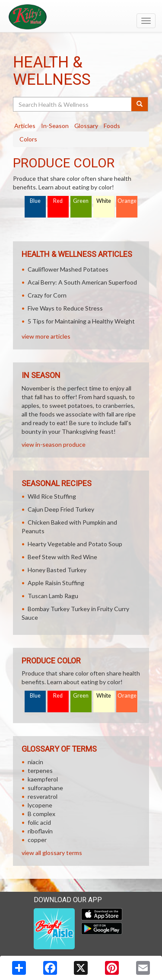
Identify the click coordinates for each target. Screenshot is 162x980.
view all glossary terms (52, 853)
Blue (35, 201)
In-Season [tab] (55, 126)
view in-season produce (54, 444)
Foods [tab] (112, 126)
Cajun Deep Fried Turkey (61, 509)
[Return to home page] (81, 17)
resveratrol (43, 796)
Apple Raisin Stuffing (56, 583)
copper (37, 840)
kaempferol (43, 779)
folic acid (39, 822)
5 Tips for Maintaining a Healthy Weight (81, 321)
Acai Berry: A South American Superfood (82, 282)
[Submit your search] (140, 104)
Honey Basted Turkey (57, 570)
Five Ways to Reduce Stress (65, 308)
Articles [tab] (25, 126)
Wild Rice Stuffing (52, 496)
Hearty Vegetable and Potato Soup (75, 544)
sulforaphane (45, 788)
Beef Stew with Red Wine (62, 557)
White (104, 201)
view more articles (46, 336)
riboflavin (40, 831)
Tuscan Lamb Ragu (53, 596)
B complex (41, 814)
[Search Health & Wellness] (73, 104)
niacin (35, 762)
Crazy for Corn (47, 295)
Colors (28, 139)
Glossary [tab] (86, 126)
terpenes (40, 770)
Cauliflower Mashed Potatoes (68, 269)
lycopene (40, 805)
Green (81, 201)
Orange (127, 201)
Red (58, 201)
